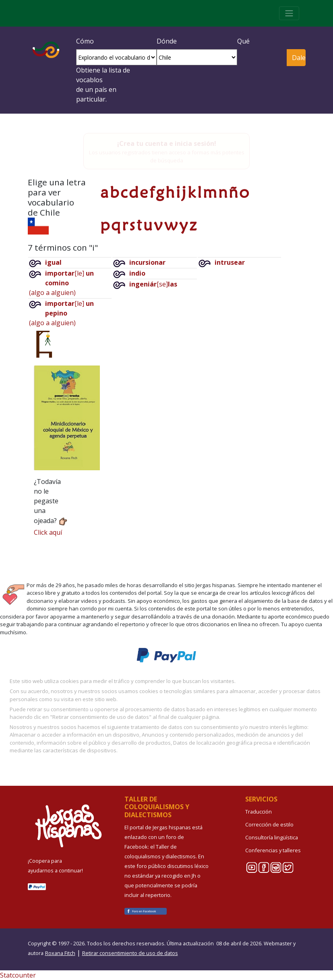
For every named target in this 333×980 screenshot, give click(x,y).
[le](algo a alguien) (61, 283)
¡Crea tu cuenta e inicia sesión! (167, 143)
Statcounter (18, 975)
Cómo (85, 41)
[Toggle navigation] (289, 13)
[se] (153, 284)
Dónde (167, 41)
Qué (243, 41)
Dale (299, 58)
